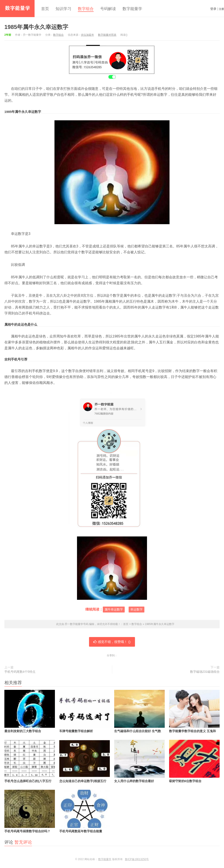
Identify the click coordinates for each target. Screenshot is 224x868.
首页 (45, 9)
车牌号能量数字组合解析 (85, 711)
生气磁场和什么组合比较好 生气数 (139, 711)
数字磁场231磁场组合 (205, 672)
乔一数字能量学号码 (17, 9)
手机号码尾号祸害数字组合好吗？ (30, 811)
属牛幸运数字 (114, 609)
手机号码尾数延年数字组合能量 (85, 811)
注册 (221, 9)
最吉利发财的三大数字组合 (30, 711)
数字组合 (86, 9)
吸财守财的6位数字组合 (194, 761)
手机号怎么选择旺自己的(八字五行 (30, 761)
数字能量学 (132, 9)
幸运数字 (136, 609)
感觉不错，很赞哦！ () (112, 642)
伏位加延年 (87, 35)
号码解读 (108, 9)
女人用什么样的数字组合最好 (139, 761)
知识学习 (63, 9)
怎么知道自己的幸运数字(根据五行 (85, 761)
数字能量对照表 (107, 35)
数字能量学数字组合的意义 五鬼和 (194, 711)
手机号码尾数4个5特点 (20, 672)
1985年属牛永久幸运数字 (36, 27)
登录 (213, 9)
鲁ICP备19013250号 (137, 859)
